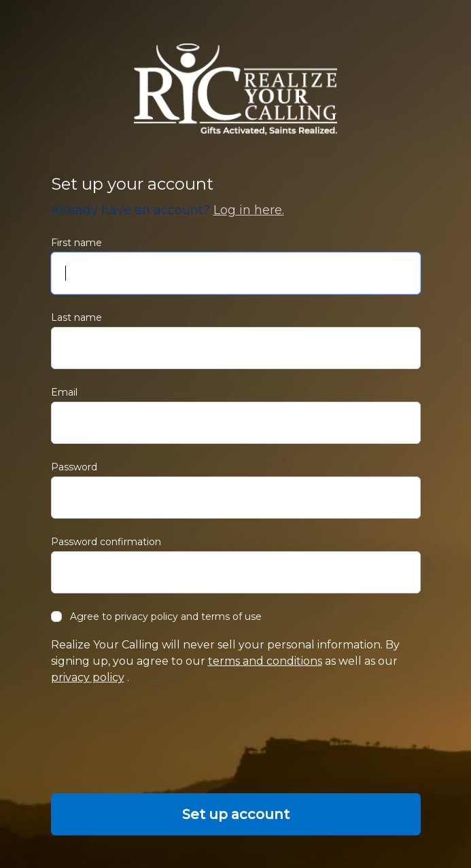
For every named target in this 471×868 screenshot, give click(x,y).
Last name (76, 317)
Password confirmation (106, 542)
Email (64, 392)
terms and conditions (265, 661)
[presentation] (154, 740)
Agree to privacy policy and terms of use (156, 617)
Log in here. (249, 210)
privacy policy (88, 677)
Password (74, 467)
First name (76, 243)
